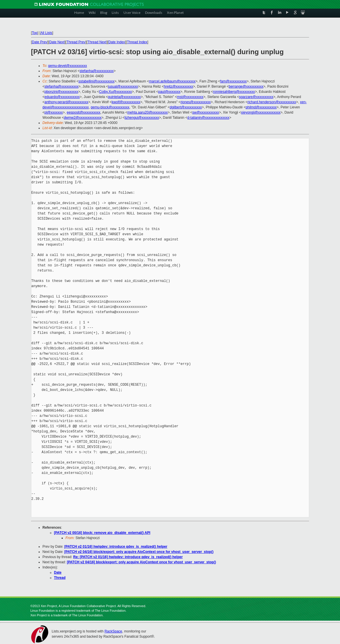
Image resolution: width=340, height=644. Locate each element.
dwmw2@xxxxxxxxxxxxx (83, 118)
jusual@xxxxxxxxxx (123, 86)
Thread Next (97, 42)
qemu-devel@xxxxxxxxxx (68, 66)
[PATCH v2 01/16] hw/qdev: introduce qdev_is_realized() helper (116, 547)
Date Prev (40, 42)
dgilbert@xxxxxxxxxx (186, 107)
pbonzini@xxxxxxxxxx (61, 92)
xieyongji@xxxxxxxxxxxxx (261, 112)
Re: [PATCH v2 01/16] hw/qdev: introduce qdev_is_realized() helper (128, 557)
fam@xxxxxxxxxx (233, 81)
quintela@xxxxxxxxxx (124, 97)
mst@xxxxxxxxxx (190, 97)
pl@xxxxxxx (54, 112)
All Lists (46, 33)
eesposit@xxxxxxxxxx (84, 112)
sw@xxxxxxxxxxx (206, 112)
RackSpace (113, 631)
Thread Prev (76, 42)
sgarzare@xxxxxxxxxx (256, 97)
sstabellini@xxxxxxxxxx (97, 81)
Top (35, 33)
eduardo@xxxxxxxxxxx (62, 97)
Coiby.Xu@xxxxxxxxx (115, 92)
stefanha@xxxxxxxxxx (97, 71)
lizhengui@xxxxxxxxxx (142, 118)
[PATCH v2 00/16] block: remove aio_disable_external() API (102, 533)
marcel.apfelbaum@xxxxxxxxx (172, 81)
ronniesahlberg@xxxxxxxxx (234, 92)
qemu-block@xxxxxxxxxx (110, 107)
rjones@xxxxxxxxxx (196, 102)
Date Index (117, 42)
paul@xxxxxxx (169, 92)
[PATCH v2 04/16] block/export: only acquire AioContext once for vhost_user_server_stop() (139, 552)
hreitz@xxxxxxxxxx (178, 86)
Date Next (57, 42)
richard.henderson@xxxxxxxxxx (272, 102)
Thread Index (137, 42)
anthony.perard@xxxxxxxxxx (67, 102)
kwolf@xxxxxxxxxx (126, 102)
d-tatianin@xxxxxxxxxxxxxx (208, 118)
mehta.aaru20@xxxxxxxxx (147, 112)
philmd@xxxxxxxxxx (261, 107)
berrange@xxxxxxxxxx (246, 86)
